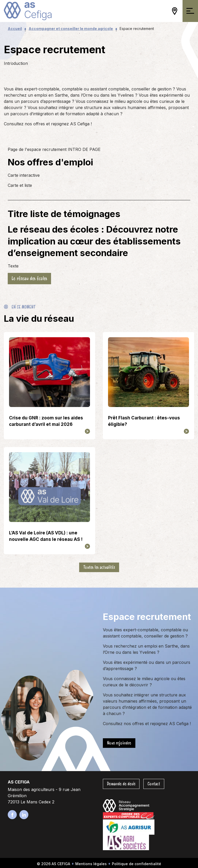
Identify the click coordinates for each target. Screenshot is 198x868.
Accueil (15, 29)
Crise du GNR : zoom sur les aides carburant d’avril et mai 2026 (46, 421)
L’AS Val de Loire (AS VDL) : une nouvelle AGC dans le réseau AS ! (46, 536)
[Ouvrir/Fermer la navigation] (190, 11)
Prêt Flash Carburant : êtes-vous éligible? (144, 421)
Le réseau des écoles (29, 278)
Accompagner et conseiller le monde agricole (71, 29)
